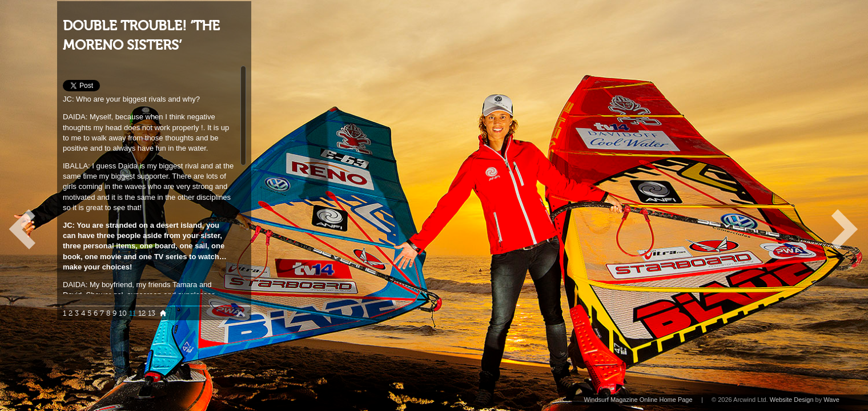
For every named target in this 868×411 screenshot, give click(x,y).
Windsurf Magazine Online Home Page (638, 400)
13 (152, 313)
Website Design (792, 400)
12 (142, 313)
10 (123, 313)
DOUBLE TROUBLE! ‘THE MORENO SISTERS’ (141, 36)
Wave (831, 400)
